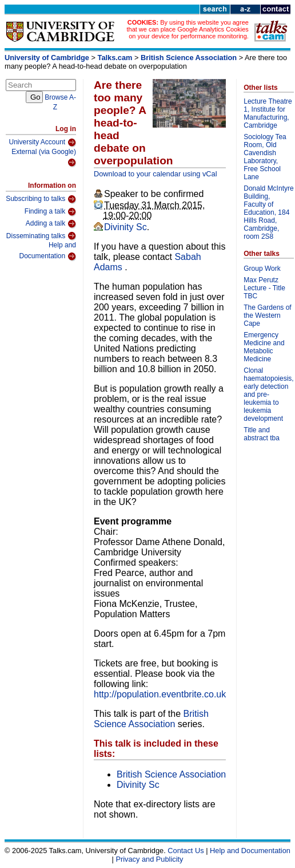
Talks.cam (115, 58)
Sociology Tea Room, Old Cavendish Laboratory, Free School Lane (265, 157)
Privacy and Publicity (149, 859)
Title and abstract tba (262, 434)
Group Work (262, 269)
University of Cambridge (47, 58)
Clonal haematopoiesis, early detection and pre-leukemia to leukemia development (268, 394)
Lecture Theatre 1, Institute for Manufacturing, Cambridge (268, 113)
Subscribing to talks (41, 199)
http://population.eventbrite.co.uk (160, 694)
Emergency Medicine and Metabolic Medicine (264, 347)
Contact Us (186, 851)
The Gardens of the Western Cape (267, 315)
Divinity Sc (125, 227)
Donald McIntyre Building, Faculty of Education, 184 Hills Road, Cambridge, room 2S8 (268, 212)
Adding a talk (51, 224)
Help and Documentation (47, 251)
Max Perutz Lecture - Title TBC (264, 288)
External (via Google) (44, 158)
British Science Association (189, 58)
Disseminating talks (41, 236)
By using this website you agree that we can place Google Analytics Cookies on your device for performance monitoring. (187, 29)
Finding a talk (50, 212)
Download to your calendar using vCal (156, 174)
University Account (42, 143)
